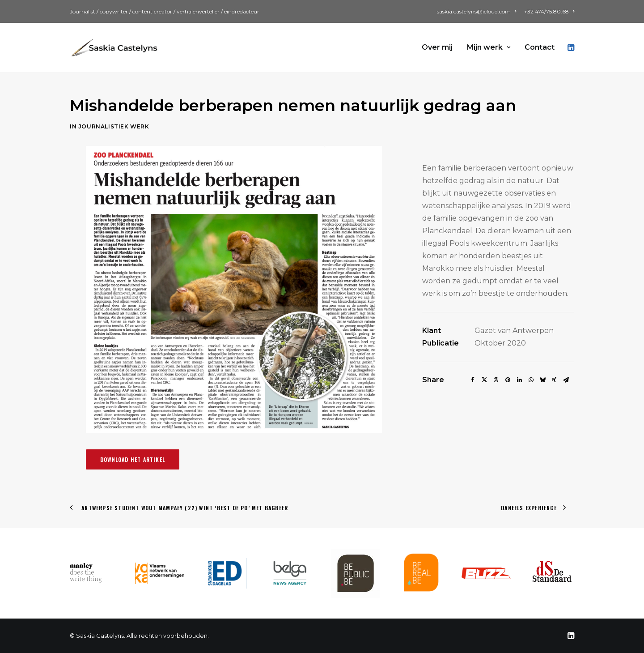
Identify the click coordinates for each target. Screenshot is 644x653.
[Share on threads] (496, 380)
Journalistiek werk (104, 126)
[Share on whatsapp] (531, 380)
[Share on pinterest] (508, 380)
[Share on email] (566, 380)
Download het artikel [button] (133, 459)
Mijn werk (489, 47)
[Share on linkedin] (519, 380)
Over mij (437, 47)
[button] (570, 47)
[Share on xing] (554, 380)
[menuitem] (478, 11)
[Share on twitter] (484, 380)
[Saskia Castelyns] (114, 47)
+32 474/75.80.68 (549, 11)
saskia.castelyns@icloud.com (477, 11)
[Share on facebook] (473, 380)
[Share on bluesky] (542, 380)
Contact (540, 47)
